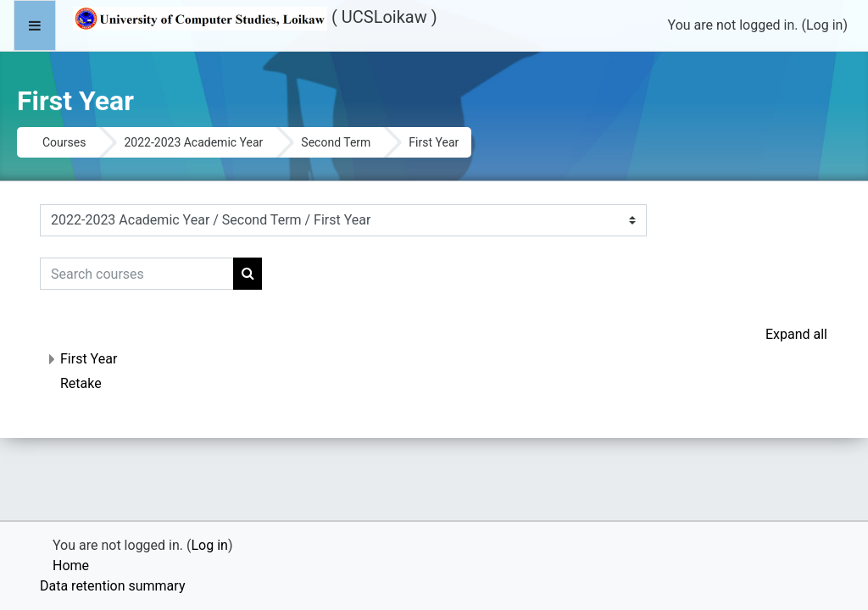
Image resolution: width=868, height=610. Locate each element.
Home (71, 566)
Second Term (336, 142)
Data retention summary (112, 586)
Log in (824, 25)
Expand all (796, 334)
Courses (64, 142)
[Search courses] (137, 274)
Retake (81, 383)
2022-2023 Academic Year (193, 142)
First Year (89, 359)
